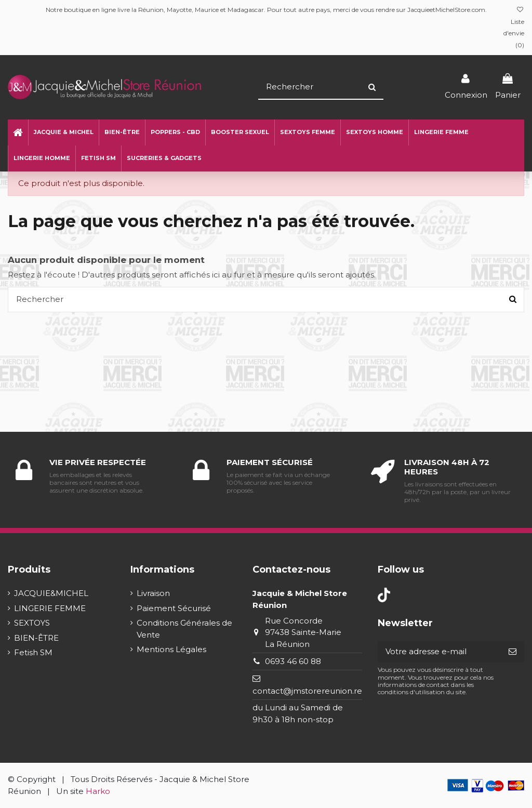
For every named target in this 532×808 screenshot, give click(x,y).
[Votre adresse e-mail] (439, 652)
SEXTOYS (32, 623)
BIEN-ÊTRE (36, 638)
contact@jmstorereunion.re (307, 691)
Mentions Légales (171, 649)
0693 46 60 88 (293, 661)
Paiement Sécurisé (174, 608)
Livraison (153, 593)
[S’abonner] (513, 652)
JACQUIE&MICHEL (51, 593)
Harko (98, 791)
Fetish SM (33, 652)
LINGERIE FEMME (50, 608)
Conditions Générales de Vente (184, 629)
